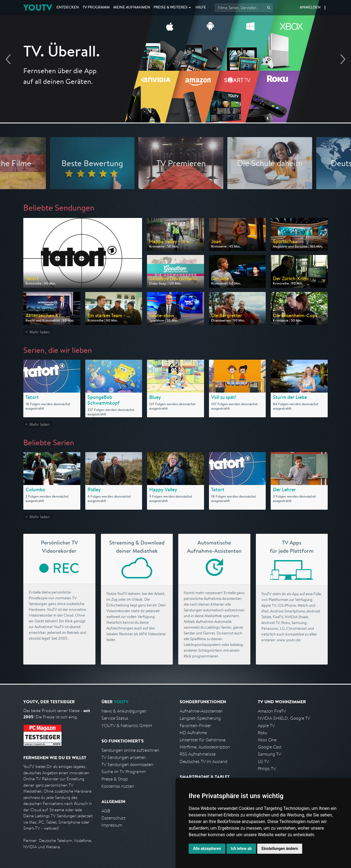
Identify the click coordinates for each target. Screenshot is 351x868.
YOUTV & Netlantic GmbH (127, 726)
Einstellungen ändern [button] (280, 849)
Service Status (115, 718)
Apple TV (266, 726)
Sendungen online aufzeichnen (130, 750)
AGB (106, 811)
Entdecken (68, 8)
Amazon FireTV (272, 711)
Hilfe (201, 8)
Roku (262, 733)
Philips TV (267, 769)
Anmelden (310, 8)
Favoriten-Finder (195, 726)
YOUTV (38, 8)
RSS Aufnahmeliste (198, 754)
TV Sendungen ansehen (124, 757)
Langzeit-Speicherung (200, 718)
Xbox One (267, 740)
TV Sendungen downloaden (127, 765)
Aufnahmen (132, 8)
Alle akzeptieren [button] (207, 849)
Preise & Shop (115, 779)
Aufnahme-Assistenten (201, 711)
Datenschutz (114, 818)
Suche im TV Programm (124, 772)
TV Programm (96, 8)
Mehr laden (39, 332)
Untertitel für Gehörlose (203, 740)
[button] (325, 8)
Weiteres (171, 8)
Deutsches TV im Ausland (203, 761)
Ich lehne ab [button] (241, 849)
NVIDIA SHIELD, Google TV (284, 718)
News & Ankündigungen (124, 711)
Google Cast (270, 747)
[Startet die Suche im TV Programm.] (244, 8)
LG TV (263, 761)
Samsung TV (269, 754)
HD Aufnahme (193, 733)
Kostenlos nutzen (118, 786)
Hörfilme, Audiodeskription (205, 747)
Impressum (112, 825)
